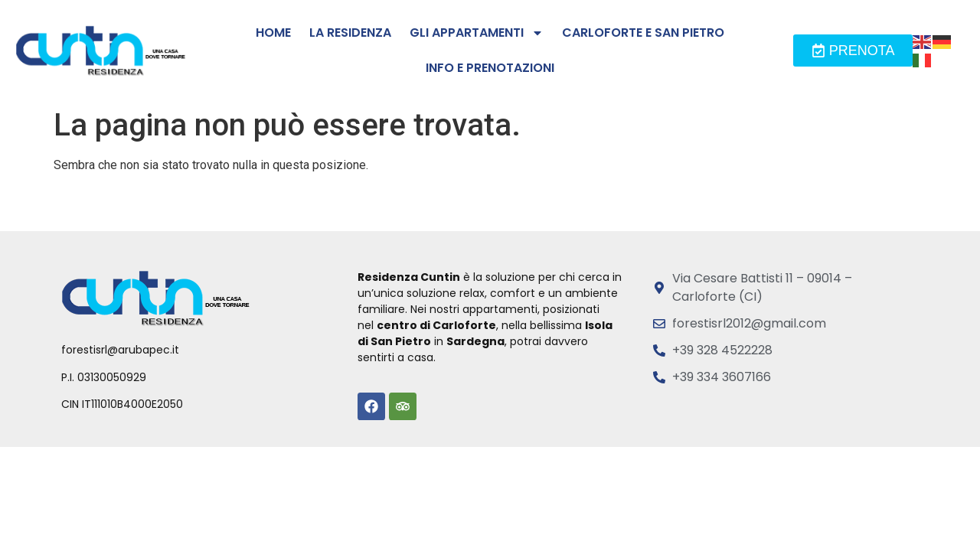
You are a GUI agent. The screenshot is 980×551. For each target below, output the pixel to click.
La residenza (350, 33)
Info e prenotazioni (490, 68)
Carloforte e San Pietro (643, 33)
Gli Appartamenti (477, 33)
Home (273, 33)
